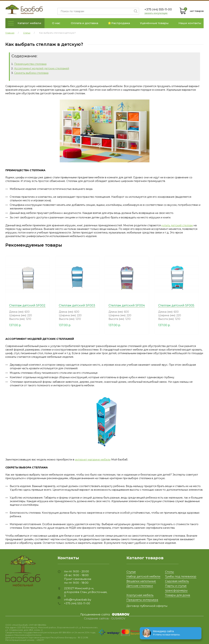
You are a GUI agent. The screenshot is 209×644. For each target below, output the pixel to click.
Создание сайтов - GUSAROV (105, 618)
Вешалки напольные (141, 581)
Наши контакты (190, 23)
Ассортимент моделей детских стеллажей (42, 68)
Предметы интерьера (142, 600)
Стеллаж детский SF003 (77, 305)
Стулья (131, 572)
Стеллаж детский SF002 (27, 305)
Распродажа (119, 23)
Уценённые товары (154, 23)
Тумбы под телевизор (181, 576)
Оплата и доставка (84, 23)
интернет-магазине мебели (93, 460)
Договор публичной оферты (147, 606)
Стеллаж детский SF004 (127, 305)
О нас (56, 23)
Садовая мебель (177, 581)
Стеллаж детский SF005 (176, 305)
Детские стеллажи (140, 586)
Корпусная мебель (140, 595)
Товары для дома (178, 595)
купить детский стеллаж (177, 225)
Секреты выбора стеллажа (31, 73)
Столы (169, 572)
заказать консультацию (156, 13)
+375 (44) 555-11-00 (158, 9)
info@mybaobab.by (78, 600)
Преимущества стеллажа (30, 64)
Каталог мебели (29, 23)
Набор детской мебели (143, 576)
